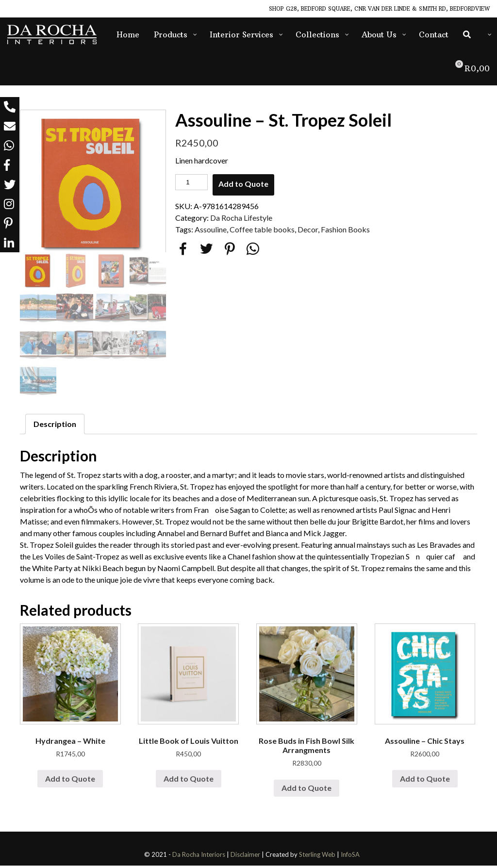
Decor (308, 229)
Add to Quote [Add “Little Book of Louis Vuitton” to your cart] (189, 781)
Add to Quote (243, 184)
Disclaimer (245, 857)
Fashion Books (345, 229)
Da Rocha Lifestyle (241, 218)
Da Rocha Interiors (199, 857)
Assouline (211, 229)
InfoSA (350, 857)
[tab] (55, 427)
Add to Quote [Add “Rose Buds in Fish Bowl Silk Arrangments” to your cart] (306, 791)
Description (55, 427)
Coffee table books (262, 229)
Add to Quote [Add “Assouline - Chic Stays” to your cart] (425, 781)
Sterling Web (317, 857)
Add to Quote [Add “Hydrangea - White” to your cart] (70, 781)
